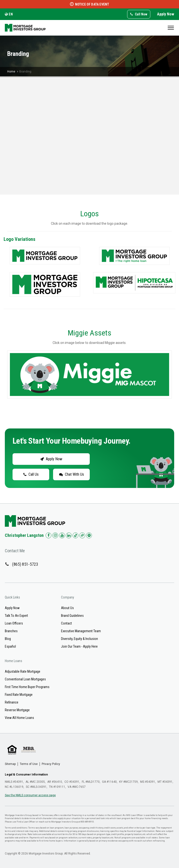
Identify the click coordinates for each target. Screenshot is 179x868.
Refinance (12, 702)
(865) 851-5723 (25, 564)
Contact (66, 623)
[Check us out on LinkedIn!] (69, 535)
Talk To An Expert (16, 616)
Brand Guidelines (72, 616)
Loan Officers (14, 623)
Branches (11, 631)
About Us (67, 608)
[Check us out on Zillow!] (82, 535)
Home (11, 72)
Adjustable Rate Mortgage (23, 671)
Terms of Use (29, 764)
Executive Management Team (81, 631)
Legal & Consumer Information (26, 775)
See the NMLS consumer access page (30, 795)
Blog (8, 639)
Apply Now (166, 14)
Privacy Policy (51, 764)
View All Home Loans (19, 718)
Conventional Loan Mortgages (25, 679)
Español (10, 646)
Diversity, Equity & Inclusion (79, 639)
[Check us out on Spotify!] (89, 535)
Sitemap (10, 764)
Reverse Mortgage (17, 710)
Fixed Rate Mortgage (19, 695)
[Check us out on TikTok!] (76, 535)
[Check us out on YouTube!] (62, 535)
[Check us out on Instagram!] (55, 535)
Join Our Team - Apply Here (79, 646)
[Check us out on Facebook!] (48, 535)
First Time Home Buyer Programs (27, 687)
